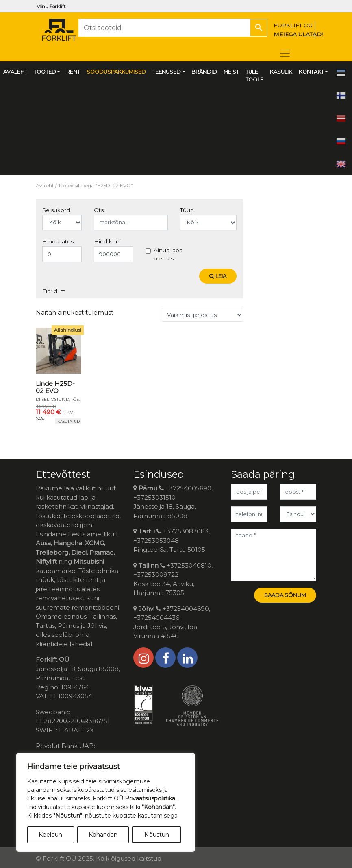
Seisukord (56, 210)
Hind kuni (107, 241)
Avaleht (45, 185)
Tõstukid (81, 399)
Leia (218, 276)
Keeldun (50, 835)
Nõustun (157, 835)
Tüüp (187, 210)
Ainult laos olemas (168, 254)
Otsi (99, 210)
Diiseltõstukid (52, 399)
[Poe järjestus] (202, 315)
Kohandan (103, 835)
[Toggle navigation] (285, 53)
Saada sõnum (285, 595)
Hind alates (58, 241)
